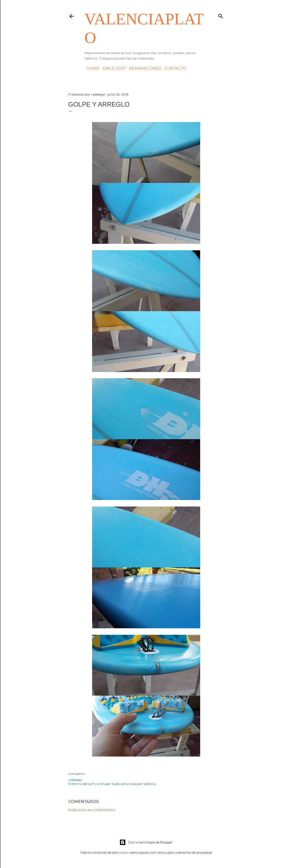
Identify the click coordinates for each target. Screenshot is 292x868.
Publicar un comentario (92, 810)
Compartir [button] (77, 774)
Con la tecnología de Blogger (146, 842)
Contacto (173, 68)
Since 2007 (112, 68)
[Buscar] (221, 15)
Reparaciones (143, 68)
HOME (91, 68)
